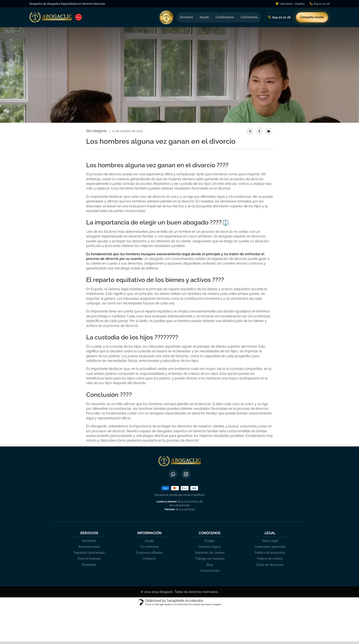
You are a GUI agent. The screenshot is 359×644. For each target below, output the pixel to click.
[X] (250, 131)
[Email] (269, 131)
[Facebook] (259, 131)
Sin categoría (96, 131)
